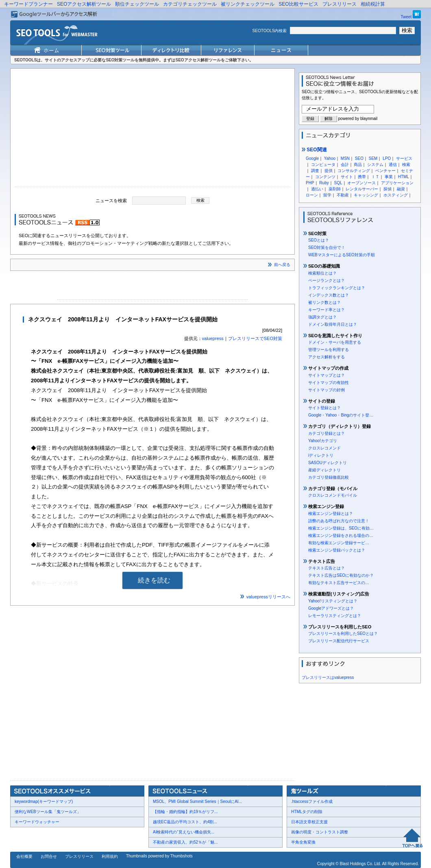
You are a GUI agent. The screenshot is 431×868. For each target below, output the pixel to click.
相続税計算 (373, 4)
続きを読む (154, 580)
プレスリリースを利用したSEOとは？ (343, 634)
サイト (347, 177)
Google (312, 158)
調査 (315, 171)
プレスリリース (340, 4)
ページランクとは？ (327, 280)
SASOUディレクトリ (328, 463)
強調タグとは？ (322, 317)
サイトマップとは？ (327, 375)
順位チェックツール (137, 4)
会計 (345, 165)
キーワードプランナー (28, 4)
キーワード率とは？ (327, 310)
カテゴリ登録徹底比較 (329, 477)
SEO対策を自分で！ (327, 248)
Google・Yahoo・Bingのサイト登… (341, 415)
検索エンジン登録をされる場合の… (341, 535)
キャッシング (366, 195)
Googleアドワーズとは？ (331, 608)
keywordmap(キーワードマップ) (44, 801)
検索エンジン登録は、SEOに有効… (341, 528)
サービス (404, 158)
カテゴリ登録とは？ (327, 433)
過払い (317, 189)
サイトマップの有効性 (329, 383)
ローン (312, 195)
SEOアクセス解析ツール (84, 4)
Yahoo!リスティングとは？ (333, 601)
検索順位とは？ (322, 273)
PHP (310, 183)
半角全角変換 (303, 842)
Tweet (406, 17)
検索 (406, 165)
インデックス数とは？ (329, 295)
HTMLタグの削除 (307, 812)
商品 (358, 165)
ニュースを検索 (111, 200)
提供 (329, 171)
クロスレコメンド (324, 448)
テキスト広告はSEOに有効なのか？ (341, 575)
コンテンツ (325, 177)
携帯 (362, 177)
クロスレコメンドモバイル (333, 495)
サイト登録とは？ (324, 408)
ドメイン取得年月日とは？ (333, 324)
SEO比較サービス (298, 4)
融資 (401, 189)
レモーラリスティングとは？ (335, 616)
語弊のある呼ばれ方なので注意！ (339, 521)
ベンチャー (385, 171)
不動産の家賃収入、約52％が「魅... (185, 842)
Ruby (324, 183)
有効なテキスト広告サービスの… (339, 583)
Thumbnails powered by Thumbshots (159, 856)
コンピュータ (323, 165)
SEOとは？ (319, 240)
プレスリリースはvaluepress (328, 677)
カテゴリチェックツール (190, 4)
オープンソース (361, 183)
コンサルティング (354, 171)
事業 (389, 177)
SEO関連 (314, 150)
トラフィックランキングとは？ (337, 288)
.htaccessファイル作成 (312, 801)
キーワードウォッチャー (37, 822)
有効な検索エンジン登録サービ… (339, 543)
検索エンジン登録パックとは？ (337, 550)
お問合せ (49, 856)
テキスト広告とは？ (327, 568)
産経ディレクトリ (324, 470)
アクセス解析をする (327, 357)
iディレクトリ (321, 455)
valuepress (213, 338)
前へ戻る (282, 265)
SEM (373, 158)
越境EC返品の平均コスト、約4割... (185, 822)
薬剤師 (335, 189)
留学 (327, 195)
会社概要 (24, 856)
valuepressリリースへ (268, 597)
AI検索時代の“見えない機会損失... (184, 832)
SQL (338, 183)
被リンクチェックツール (248, 4)
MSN (345, 158)
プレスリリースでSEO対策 (255, 338)
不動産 (343, 195)
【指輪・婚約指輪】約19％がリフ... (185, 812)
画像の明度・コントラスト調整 (320, 832)
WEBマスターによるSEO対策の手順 (342, 255)
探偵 (387, 189)
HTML (404, 177)
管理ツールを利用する (329, 350)
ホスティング (396, 195)
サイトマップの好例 (327, 390)
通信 (393, 165)
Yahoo (330, 158)
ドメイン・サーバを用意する (335, 342)
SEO (359, 158)
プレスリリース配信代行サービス (339, 641)
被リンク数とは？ (324, 302)
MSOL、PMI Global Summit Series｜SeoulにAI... (197, 801)
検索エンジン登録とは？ (331, 514)
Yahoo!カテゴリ (323, 441)
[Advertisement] (152, 130)
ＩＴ (375, 177)
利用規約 (110, 856)
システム (375, 165)
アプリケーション (397, 183)
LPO (387, 158)
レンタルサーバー (362, 189)
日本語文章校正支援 (309, 822)
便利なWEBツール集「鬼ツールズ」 (48, 812)
